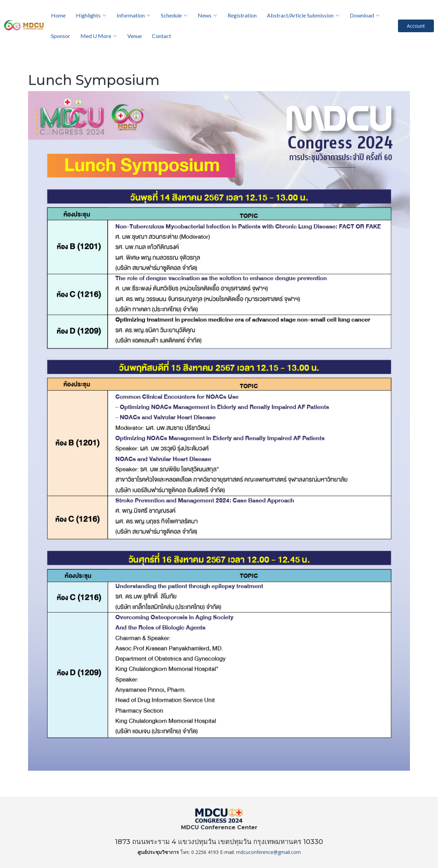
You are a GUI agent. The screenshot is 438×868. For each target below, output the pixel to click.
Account (416, 26)
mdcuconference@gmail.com (268, 852)
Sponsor (61, 36)
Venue (134, 36)
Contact (162, 36)
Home (58, 15)
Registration (242, 15)
